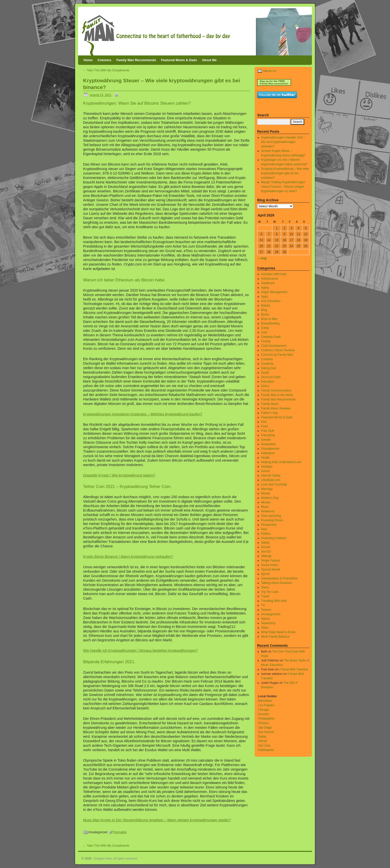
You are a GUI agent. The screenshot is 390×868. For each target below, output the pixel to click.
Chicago (263, 710)
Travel (265, 596)
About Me (209, 60)
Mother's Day (270, 498)
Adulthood (268, 283)
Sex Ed (266, 552)
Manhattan (265, 701)
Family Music (270, 404)
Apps (265, 297)
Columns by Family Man (277, 355)
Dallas (262, 737)
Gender (266, 440)
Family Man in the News (277, 395)
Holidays (267, 467)
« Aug (263, 258)
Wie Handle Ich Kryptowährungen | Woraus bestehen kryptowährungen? (140, 651)
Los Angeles (266, 705)
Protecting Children (274, 538)
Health (266, 458)
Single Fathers (271, 561)
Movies (266, 502)
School (266, 547)
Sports (266, 574)
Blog (264, 310)
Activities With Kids (274, 274)
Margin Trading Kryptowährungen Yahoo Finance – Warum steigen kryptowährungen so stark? (283, 187)
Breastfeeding (270, 323)
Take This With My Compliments (106, 70)
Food (265, 426)
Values (266, 619)
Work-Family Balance (275, 637)
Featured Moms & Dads (179, 60)
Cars (264, 332)
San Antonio (266, 732)
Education (268, 382)
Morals (266, 493)
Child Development (274, 346)
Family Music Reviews (276, 408)
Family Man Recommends (136, 60)
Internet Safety (271, 476)
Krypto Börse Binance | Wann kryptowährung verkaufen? (128, 557)
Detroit (262, 741)
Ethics (265, 386)
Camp (265, 328)
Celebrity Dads (271, 337)
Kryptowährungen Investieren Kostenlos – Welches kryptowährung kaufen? (143, 414)
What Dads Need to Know (278, 632)
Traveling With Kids (274, 601)
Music (265, 507)
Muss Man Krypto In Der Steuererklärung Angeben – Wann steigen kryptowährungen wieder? (157, 820)
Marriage (267, 489)
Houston (264, 714)
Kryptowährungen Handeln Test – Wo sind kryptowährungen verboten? (283, 142)
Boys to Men (269, 319)
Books (265, 314)
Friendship (268, 435)
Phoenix (263, 723)
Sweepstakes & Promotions (279, 578)
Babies (266, 305)
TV (263, 605)
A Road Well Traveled (293, 669)
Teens (265, 587)
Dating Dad (269, 368)
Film (264, 422)
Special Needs (271, 569)
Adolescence (270, 279)
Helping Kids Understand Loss (281, 462)
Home (88, 60)
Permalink (120, 832)
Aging (265, 288)
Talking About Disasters (277, 583)
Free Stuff (268, 431)
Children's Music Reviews (278, 350)
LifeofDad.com (271, 480)
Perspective (269, 525)
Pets (264, 529)
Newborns (268, 511)
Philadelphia (266, 719)
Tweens (266, 610)
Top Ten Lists (270, 592)
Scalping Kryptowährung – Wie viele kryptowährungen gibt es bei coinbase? (285, 173)
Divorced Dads (271, 377)
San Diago (265, 728)
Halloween (268, 453)
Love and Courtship (274, 484)
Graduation (268, 444)
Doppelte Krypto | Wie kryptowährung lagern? (119, 475)
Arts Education (271, 301)
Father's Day (270, 413)
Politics (266, 534)
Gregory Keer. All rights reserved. (116, 859)
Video (265, 628)
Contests (267, 359)
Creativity (267, 364)
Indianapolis (266, 750)
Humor (266, 471)
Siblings (266, 556)
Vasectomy (268, 623)
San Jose (264, 745)
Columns (104, 60)
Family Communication (276, 391)
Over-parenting (271, 516)
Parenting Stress (272, 520)
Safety (265, 543)
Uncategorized (271, 614)
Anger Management (274, 292)
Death (265, 373)
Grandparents (270, 449)
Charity (266, 341)
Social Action (270, 565)
